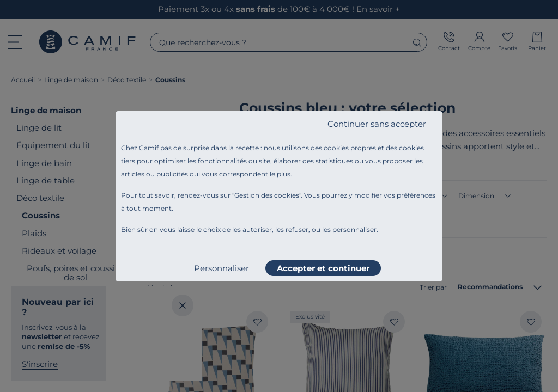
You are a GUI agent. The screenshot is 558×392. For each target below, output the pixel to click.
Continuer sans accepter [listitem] (377, 124)
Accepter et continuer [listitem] (323, 268)
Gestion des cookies (267, 195)
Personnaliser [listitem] (222, 268)
